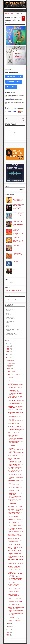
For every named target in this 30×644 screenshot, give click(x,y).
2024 (8, 347)
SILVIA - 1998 (15, 269)
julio (9, 367)
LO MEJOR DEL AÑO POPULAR (15, 461)
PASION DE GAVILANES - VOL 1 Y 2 (16, 562)
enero (10, 628)
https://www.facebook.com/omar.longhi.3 (13, 290)
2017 (8, 357)
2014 (8, 633)
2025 (8, 345)
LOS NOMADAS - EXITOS (13, 524)
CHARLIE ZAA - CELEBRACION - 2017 (16, 429)
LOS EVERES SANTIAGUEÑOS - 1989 (16, 431)
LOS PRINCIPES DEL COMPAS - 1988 (16, 473)
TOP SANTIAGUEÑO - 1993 (14, 539)
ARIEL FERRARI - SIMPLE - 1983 (15, 396)
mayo (10, 622)
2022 (8, 350)
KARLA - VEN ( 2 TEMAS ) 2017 (15, 370)
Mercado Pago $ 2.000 (14, 76)
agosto (10, 365)
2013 (8, 634)
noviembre (11, 361)
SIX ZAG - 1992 (16, 245)
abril (9, 623)
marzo (10, 625)
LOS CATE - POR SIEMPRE (14, 543)
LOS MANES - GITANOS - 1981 (15, 599)
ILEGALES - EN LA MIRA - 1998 (15, 518)
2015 (8, 631)
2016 (8, 630)
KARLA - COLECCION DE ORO (15, 375)
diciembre (10, 359)
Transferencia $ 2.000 (14, 82)
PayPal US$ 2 (11, 87)
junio (9, 368)
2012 (8, 636)
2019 (8, 354)
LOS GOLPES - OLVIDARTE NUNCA (16, 587)
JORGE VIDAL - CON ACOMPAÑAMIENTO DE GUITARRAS (14, 596)
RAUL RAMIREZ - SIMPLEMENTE (15, 577)
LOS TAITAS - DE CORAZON (14, 466)
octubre (10, 362)
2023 (8, 348)
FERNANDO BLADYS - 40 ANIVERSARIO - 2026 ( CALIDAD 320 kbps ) (18, 207)
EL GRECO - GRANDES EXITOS (15, 569)
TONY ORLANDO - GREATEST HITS (16, 505)
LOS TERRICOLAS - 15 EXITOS (15, 581)
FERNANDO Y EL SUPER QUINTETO (16, 520)
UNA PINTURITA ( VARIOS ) (14, 534)
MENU (7, 10)
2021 (8, 351)
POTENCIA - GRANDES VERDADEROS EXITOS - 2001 (18, 255)
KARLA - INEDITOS (12, 371)
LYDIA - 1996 (15, 261)
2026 (8, 344)
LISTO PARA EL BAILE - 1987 (14, 552)
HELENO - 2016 (11, 583)
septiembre (11, 364)
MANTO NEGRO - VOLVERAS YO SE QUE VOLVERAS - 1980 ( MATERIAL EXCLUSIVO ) (15, 20)
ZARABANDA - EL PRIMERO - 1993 (15, 480)
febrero (10, 627)
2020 (8, 353)
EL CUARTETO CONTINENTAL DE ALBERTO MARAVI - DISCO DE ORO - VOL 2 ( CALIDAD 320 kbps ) (18, 232)
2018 (8, 356)
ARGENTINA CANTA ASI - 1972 (15, 550)
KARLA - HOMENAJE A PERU (14, 373)
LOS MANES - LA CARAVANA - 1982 (16, 600)
